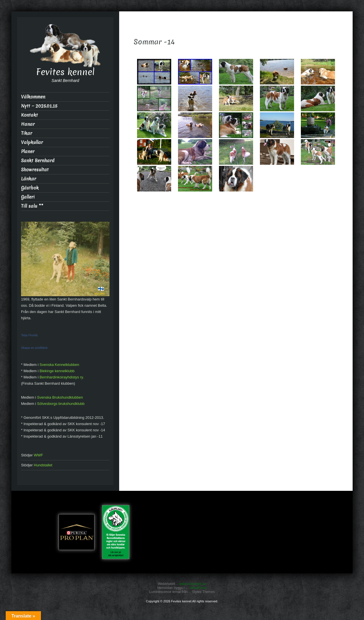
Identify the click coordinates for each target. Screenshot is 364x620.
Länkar (29, 179)
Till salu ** (32, 206)
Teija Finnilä (29, 335)
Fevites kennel (65, 72)
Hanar (28, 124)
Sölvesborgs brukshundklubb (61, 404)
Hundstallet (43, 465)
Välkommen (33, 97)
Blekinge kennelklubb (57, 371)
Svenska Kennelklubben (59, 365)
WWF (38, 455)
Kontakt (29, 115)
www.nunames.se (193, 584)
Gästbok (30, 188)
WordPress (198, 588)
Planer (28, 152)
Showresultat (35, 170)
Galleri (28, 197)
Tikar (27, 133)
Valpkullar (32, 142)
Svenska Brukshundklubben (60, 397)
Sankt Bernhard (38, 161)
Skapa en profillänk (34, 348)
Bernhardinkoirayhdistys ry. (62, 377)
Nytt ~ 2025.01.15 (39, 106)
